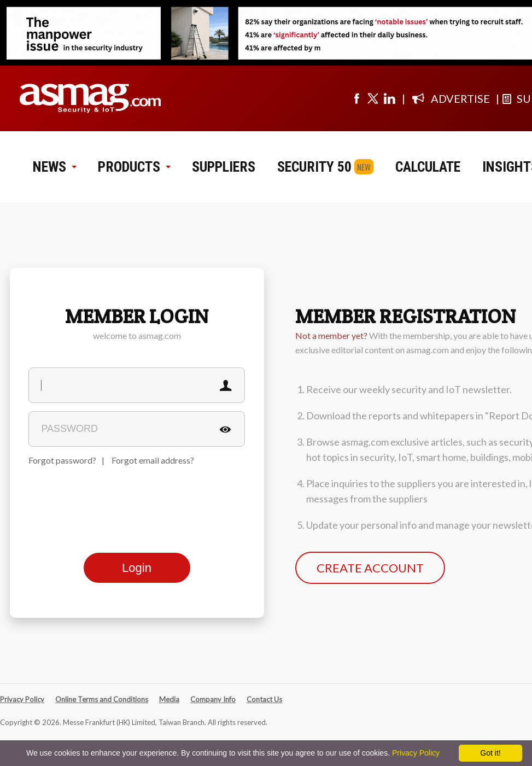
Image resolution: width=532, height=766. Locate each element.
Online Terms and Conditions (102, 699)
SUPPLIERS (224, 167)
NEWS (54, 167)
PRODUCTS (134, 167)
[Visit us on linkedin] (389, 98)
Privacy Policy (22, 699)
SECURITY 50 (314, 167)
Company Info (213, 699)
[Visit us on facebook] (356, 98)
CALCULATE (428, 167)
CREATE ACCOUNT (370, 568)
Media (169, 699)
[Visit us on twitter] (373, 98)
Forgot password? (62, 460)
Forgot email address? (153, 460)
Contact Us (264, 699)
